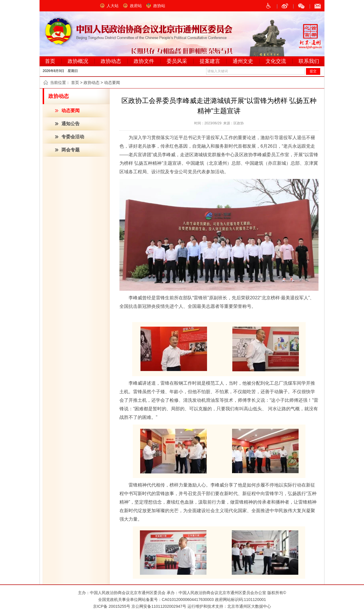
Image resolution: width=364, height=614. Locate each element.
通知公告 (71, 124)
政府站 (136, 6)
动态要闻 (71, 111)
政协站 (159, 6)
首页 (75, 83)
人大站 (113, 6)
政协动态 (92, 83)
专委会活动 (73, 137)
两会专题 (71, 150)
